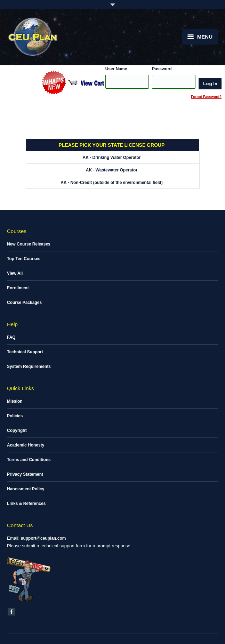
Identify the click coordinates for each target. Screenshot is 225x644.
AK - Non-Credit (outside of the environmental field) (111, 183)
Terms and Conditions (29, 460)
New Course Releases (29, 244)
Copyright (17, 430)
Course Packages (24, 303)
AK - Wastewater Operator (112, 170)
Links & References (26, 504)
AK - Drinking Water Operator (112, 158)
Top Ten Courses (24, 259)
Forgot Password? (206, 97)
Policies (15, 416)
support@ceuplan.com (43, 538)
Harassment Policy (26, 489)
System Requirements (29, 367)
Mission (15, 401)
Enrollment (18, 288)
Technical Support (25, 352)
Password (162, 69)
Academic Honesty (26, 445)
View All (15, 273)
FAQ (11, 337)
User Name (116, 69)
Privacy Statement (25, 474)
